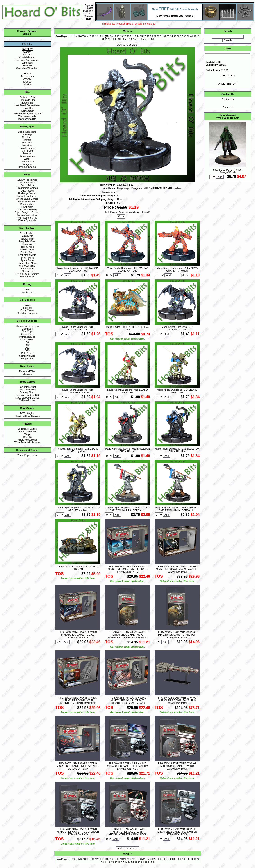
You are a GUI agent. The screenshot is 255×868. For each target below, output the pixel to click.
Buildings (27, 134)
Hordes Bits (27, 103)
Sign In (89, 5)
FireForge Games (27, 193)
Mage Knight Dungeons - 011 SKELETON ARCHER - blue (177, 450)
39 (188, 36)
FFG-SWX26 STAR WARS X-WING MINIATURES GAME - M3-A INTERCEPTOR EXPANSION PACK (127, 635)
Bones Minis (27, 185)
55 (143, 39)
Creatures (27, 137)
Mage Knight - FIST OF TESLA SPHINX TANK (128, 328)
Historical (27, 244)
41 (195, 36)
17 (115, 36)
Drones (27, 82)
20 (125, 36)
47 (116, 39)
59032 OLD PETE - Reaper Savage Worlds (228, 171)
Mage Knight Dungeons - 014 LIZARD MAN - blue (177, 391)
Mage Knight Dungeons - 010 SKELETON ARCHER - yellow (78, 509)
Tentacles (27, 65)
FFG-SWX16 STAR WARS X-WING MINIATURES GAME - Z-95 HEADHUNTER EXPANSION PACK (127, 832)
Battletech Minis (27, 182)
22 (131, 36)
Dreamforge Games (27, 188)
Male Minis (27, 236)
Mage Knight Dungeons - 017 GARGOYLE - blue (177, 328)
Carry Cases (27, 310)
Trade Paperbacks (27, 455)
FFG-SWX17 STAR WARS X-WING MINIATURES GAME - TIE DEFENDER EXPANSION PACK (78, 832)
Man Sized (27, 151)
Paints (27, 305)
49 (123, 39)
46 (112, 39)
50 (126, 39)
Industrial (27, 84)
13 (100, 36)
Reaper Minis (27, 204)
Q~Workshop (27, 339)
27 (148, 36)
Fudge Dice (27, 358)
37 (182, 36)
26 (145, 36)
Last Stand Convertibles (27, 105)
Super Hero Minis (27, 263)
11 (93, 36)
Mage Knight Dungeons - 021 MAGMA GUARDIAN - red (78, 269)
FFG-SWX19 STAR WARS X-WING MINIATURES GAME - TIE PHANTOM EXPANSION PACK (127, 766)
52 (132, 39)
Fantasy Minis (27, 239)
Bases (27, 289)
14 (103, 36)
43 (102, 39)
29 (155, 36)
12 (96, 36)
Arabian (27, 52)
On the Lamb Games (27, 199)
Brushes (27, 308)
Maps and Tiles (27, 371)
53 (136, 39)
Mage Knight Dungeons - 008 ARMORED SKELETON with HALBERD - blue (177, 509)
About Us (228, 107)
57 (149, 39)
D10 (27, 345)
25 (141, 36)
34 (171, 36)
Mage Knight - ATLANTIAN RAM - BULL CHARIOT (78, 568)
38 (185, 36)
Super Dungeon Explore (27, 212)
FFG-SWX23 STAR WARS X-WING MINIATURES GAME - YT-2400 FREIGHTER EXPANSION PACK (128, 700)
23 (135, 36)
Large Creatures (27, 148)
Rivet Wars (27, 207)
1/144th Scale (27, 277)
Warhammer (27, 111)
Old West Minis (27, 266)
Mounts (27, 153)
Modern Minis (27, 249)
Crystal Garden (27, 57)
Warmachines (27, 162)
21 (128, 36)
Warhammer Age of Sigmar (27, 113)
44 (106, 39)
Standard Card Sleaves (27, 416)
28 (151, 36)
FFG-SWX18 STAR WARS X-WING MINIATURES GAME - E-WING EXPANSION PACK (177, 766)
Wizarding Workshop (27, 68)
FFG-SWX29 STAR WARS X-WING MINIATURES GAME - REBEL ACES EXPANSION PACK (128, 569)
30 (158, 36)
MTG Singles (27, 413)
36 (178, 36)
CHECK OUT (228, 76)
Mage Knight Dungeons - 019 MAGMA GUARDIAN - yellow (177, 269)
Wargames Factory (27, 215)
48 (119, 39)
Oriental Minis (27, 268)
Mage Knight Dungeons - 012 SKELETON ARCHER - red (127, 450)
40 (191, 36)
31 (162, 36)
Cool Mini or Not (27, 387)
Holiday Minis (27, 247)
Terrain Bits (27, 108)
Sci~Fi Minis (27, 258)
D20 (27, 350)
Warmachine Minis (27, 218)
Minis (26, 34)
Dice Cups (27, 331)
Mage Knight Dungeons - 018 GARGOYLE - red (78, 328)
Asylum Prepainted (27, 180)
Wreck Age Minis (27, 220)
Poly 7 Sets (27, 353)
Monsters (27, 145)
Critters (27, 55)
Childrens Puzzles (27, 429)
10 (90, 36)
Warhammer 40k (27, 116)
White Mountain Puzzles (27, 442)
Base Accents (27, 292)
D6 (27, 342)
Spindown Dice (27, 356)
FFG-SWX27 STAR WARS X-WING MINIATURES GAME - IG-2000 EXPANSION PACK (78, 635)
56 (146, 39)
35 (175, 36)
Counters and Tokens (27, 326)
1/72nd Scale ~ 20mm (27, 274)
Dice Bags (27, 329)
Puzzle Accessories (27, 440)
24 (138, 36)
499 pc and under (27, 432)
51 (129, 39)
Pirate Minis (27, 252)
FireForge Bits (27, 100)
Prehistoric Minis (27, 255)
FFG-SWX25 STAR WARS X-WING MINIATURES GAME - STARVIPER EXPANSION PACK (177, 635)
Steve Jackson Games (27, 398)
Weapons (27, 143)
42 (198, 36)
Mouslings (27, 271)
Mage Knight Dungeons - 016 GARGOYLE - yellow (78, 391)
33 (168, 36)
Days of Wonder (27, 390)
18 (118, 36)
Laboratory (27, 63)
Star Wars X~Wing (27, 210)
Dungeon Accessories (27, 60)
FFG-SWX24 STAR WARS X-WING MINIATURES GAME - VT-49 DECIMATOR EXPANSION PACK (78, 700)
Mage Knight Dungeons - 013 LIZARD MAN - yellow (78, 450)
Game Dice (27, 334)
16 (111, 36)
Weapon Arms (27, 156)
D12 (27, 348)
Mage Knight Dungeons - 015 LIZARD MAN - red (127, 391)
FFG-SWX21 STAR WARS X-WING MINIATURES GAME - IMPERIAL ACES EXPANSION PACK (78, 766)
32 (165, 36)
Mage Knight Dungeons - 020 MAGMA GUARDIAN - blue (127, 269)
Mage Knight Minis (27, 196)
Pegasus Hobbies (27, 201)
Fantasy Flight (27, 392)
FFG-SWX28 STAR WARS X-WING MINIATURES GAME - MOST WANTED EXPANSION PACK (177, 569)
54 (139, 39)
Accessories (27, 76)
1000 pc (27, 437)
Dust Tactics (27, 191)
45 (109, 39)
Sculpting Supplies (27, 313)
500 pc (27, 434)
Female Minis (27, 233)
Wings (27, 159)
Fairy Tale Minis (27, 241)
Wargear (27, 164)
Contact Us (228, 99)
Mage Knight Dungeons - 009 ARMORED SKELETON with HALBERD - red (127, 509)
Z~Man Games (27, 400)
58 (153, 39)
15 (107, 36)
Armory (27, 79)
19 (121, 36)
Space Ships (27, 260)
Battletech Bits (27, 97)
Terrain (27, 140)
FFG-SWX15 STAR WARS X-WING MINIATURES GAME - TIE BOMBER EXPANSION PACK (177, 832)
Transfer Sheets (27, 167)
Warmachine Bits (27, 119)
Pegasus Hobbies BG (27, 395)
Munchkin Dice (27, 337)
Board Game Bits (27, 132)
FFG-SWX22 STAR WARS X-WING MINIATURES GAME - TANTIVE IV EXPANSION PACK (177, 700)
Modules (27, 374)
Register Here (89, 17)
